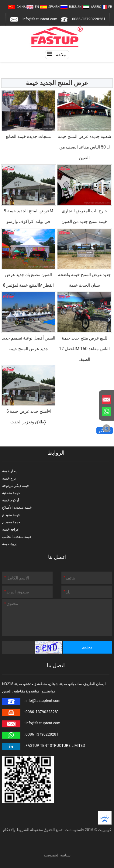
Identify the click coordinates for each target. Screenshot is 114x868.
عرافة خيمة (11, 529)
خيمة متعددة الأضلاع (17, 507)
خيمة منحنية (11, 493)
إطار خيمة (10, 471)
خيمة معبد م (11, 515)
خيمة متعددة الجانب (17, 537)
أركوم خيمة (10, 500)
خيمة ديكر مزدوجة (16, 486)
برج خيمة (9, 478)
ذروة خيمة (10, 544)
